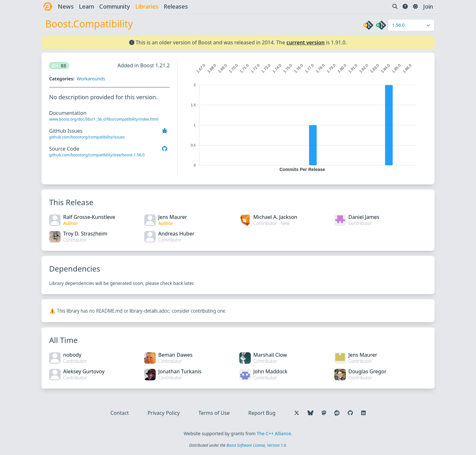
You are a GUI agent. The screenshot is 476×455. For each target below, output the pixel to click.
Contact (120, 413)
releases (176, 6)
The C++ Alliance (274, 433)
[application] (302, 116)
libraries (147, 6)
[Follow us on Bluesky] (310, 413)
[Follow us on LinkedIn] (363, 413)
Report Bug (262, 413)
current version (306, 42)
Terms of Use (214, 413)
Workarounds (91, 79)
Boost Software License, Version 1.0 (256, 445)
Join (428, 6)
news (66, 6)
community (115, 6)
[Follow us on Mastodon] (324, 413)
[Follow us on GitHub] (350, 413)
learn (86, 6)
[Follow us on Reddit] (337, 413)
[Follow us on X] (297, 413)
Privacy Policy (164, 413)
